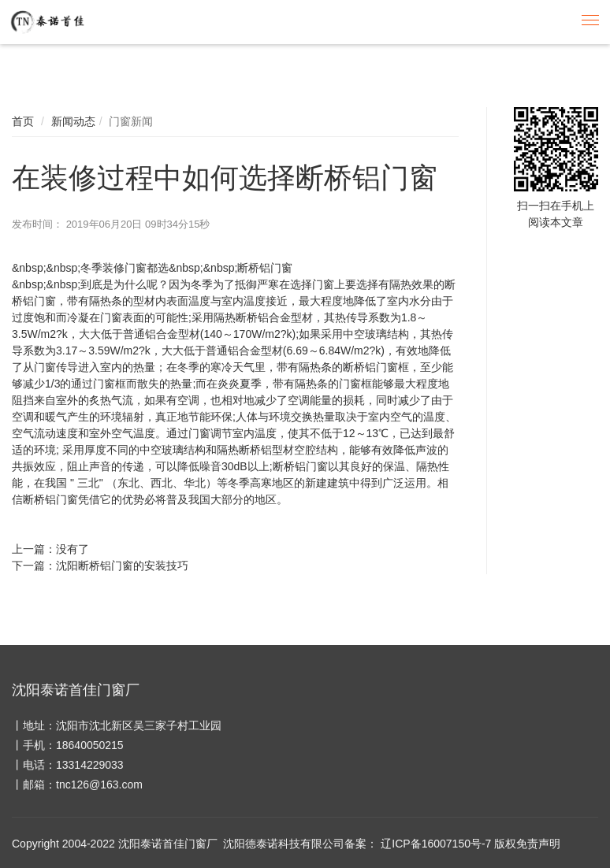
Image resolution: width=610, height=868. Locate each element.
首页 (23, 121)
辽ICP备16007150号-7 (436, 844)
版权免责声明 (527, 844)
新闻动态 (73, 121)
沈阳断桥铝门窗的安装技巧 (122, 566)
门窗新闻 (131, 121)
